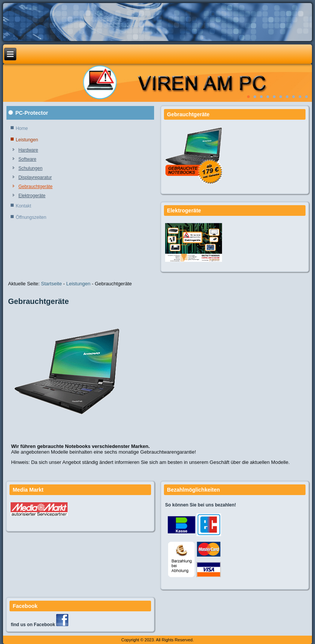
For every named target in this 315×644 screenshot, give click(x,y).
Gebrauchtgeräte (35, 187)
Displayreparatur (35, 177)
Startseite (51, 284)
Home (22, 128)
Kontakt (23, 206)
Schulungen (30, 168)
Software (27, 159)
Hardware (28, 150)
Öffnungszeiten (31, 217)
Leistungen (27, 140)
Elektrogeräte (32, 196)
